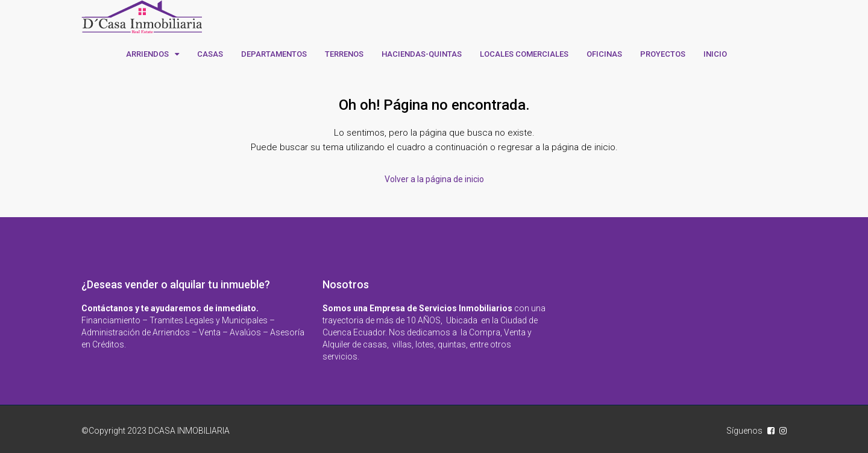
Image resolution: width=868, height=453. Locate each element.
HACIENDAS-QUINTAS (422, 54)
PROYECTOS (663, 54)
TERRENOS (344, 54)
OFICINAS (604, 54)
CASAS (210, 54)
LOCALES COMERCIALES (524, 54)
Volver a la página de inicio (434, 179)
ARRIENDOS (147, 54)
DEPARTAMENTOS (274, 54)
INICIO (715, 54)
